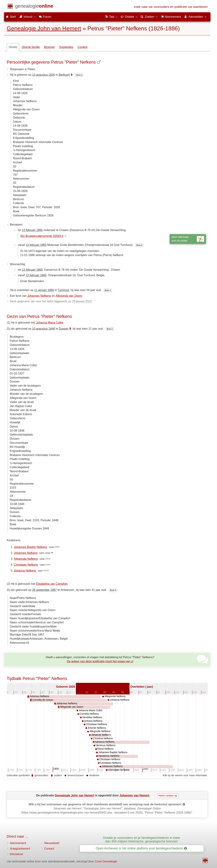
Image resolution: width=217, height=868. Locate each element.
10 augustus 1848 (43, 329)
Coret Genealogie (106, 861)
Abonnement (18, 843)
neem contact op (168, 796)
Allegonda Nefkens (26, 559)
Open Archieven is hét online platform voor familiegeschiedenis (141, 848)
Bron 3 (113, 590)
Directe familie (31, 47)
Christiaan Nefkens (26, 565)
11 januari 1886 (44, 290)
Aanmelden (195, 17)
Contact (49, 849)
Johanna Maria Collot (50, 323)
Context (82, 47)
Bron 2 (139, 245)
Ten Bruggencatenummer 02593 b (42, 236)
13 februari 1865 (32, 230)
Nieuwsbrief (52, 843)
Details (13, 47)
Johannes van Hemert (134, 795)
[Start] (34, 7)
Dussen (64, 329)
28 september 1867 (44, 590)
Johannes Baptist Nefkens (31, 547)
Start (11, 17)
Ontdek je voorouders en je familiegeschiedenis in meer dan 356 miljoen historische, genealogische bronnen (142, 840)
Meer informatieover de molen (188, 239)
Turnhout (63, 290)
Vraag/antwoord (20, 849)
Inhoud (27, 17)
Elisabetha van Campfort (52, 584)
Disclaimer (17, 854)
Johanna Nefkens (25, 571)
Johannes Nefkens (39, 296)
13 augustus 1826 (43, 75)
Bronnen (50, 47)
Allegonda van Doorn (69, 296)
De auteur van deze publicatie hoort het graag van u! (100, 661)
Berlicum (64, 75)
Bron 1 (79, 75)
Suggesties (66, 47)
